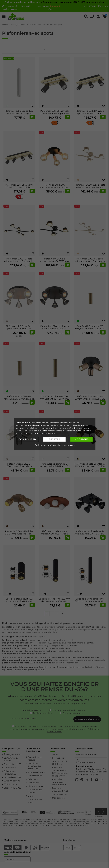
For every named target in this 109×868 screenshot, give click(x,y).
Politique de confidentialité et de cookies (55, 445)
